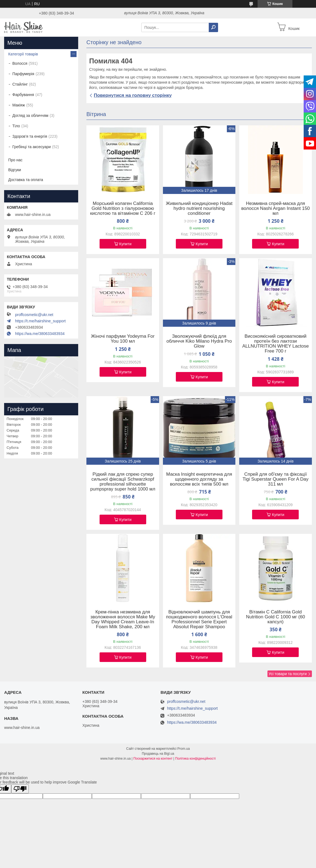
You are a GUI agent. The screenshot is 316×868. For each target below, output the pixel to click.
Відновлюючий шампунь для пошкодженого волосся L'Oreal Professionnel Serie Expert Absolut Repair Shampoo (199, 619)
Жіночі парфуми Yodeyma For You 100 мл (123, 339)
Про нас (15, 160)
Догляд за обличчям (30, 115)
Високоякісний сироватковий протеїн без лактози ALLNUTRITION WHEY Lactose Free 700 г (275, 344)
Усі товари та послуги (288, 674)
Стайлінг (20, 84)
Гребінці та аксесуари (32, 147)
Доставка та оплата (26, 180)
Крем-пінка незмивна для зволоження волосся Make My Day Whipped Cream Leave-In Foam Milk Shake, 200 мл (123, 619)
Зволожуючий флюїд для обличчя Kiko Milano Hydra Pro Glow (199, 341)
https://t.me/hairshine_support (40, 321)
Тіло (16, 126)
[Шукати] (213, 27)
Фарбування (23, 95)
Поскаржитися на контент (153, 759)
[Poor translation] (20, 789)
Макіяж (19, 105)
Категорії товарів (23, 54)
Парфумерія (23, 74)
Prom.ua (184, 749)
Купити (125, 244)
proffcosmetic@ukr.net (34, 315)
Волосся (20, 63)
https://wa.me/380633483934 (40, 334)
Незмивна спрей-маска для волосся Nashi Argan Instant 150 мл (275, 208)
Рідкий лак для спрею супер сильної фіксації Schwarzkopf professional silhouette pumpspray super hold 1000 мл (123, 482)
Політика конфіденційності (196, 759)
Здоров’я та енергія (30, 136)
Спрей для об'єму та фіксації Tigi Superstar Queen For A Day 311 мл (275, 479)
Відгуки (15, 170)
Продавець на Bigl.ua (158, 754)
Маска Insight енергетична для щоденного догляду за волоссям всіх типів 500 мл (199, 479)
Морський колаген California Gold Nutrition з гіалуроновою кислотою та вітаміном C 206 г (123, 208)
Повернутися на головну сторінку (133, 95)
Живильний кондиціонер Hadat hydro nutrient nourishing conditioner (199, 208)
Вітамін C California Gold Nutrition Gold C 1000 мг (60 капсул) (276, 617)
